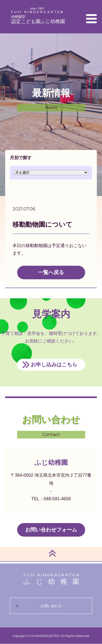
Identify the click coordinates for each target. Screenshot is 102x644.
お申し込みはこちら (54, 365)
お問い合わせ (51, 606)
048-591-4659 (57, 499)
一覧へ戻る (51, 272)
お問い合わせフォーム (51, 530)
